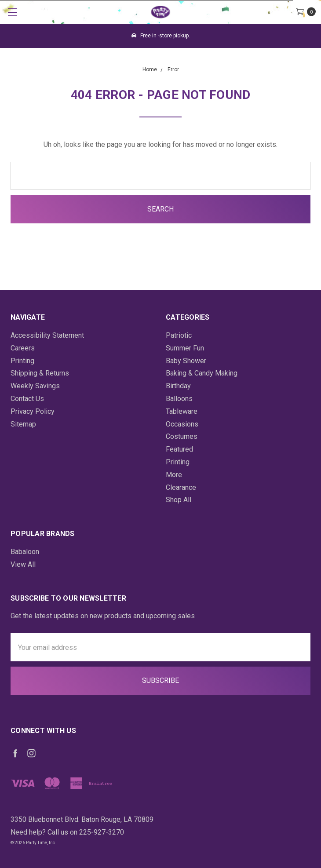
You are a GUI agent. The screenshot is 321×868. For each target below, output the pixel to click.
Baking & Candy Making (202, 373)
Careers (23, 348)
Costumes (182, 436)
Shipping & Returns (40, 373)
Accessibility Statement (47, 335)
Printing (22, 361)
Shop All (179, 500)
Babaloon (25, 552)
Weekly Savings (35, 386)
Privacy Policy (33, 411)
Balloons (179, 399)
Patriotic (179, 335)
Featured (179, 449)
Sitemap (23, 424)
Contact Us (27, 399)
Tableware (182, 411)
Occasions (182, 424)
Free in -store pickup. (161, 36)
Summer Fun (185, 348)
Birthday (178, 386)
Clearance (181, 487)
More (174, 475)
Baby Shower (186, 361)
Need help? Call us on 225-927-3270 (67, 832)
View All (23, 564)
